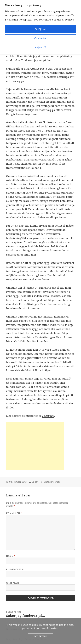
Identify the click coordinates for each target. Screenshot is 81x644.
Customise (40, 38)
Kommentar (14, 513)
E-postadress (15, 569)
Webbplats (13, 583)
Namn (11, 556)
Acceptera (40, 636)
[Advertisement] (35, 446)
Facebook (48, 416)
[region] (40, 27)
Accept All (40, 29)
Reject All (41, 47)
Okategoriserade (52, 482)
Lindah (35, 482)
